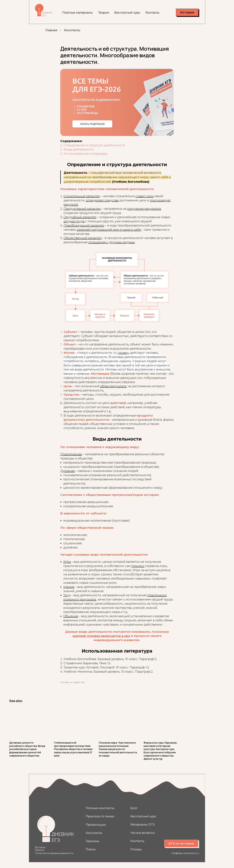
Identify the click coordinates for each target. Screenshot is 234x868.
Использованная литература (85, 157)
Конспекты (72, 30)
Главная (51, 30)
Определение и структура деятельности (94, 148)
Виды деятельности (79, 152)
